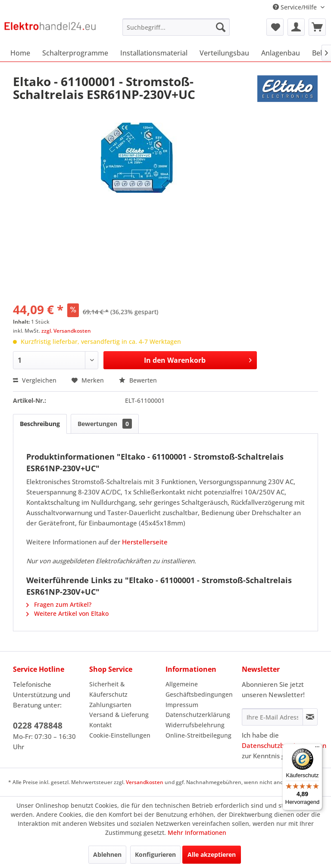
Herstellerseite (145, 542)
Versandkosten (145, 782)
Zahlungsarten (110, 705)
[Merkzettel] (275, 27)
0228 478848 (38, 726)
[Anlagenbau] (281, 53)
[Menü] (317, 749)
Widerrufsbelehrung (195, 725)
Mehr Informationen (197, 832)
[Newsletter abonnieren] (310, 717)
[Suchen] (221, 27)
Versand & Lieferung (119, 715)
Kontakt (100, 725)
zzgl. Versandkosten (66, 331)
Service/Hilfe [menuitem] (296, 7)
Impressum (182, 705)
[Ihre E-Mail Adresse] (272, 717)
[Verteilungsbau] (224, 53)
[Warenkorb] (317, 27)
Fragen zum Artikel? (59, 604)
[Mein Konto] (296, 27)
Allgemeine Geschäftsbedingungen (199, 689)
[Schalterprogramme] (75, 53)
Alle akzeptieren (212, 854)
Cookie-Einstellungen (120, 735)
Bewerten (138, 380)
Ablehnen (107, 854)
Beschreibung (40, 424)
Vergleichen (35, 380)
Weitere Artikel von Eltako (67, 613)
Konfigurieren (155, 854)
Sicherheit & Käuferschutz (108, 689)
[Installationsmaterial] (154, 53)
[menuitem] (176, 27)
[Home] (20, 53)
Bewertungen (105, 424)
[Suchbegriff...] (176, 27)
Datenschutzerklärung (198, 715)
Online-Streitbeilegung (198, 735)
